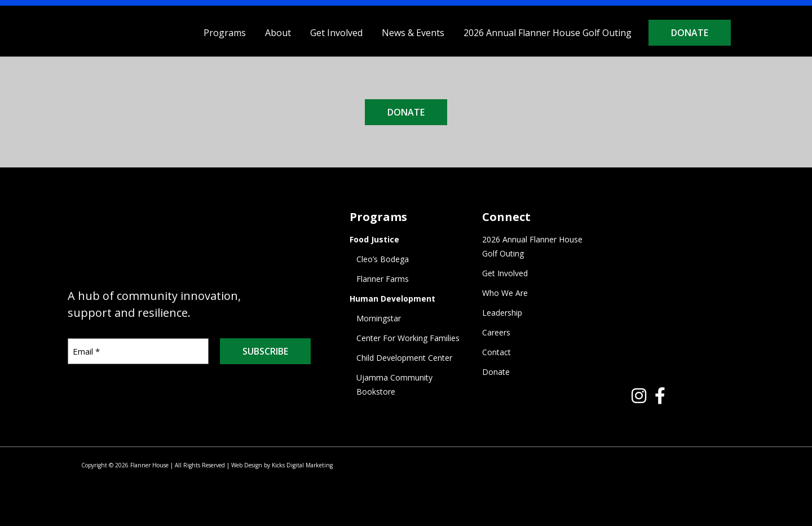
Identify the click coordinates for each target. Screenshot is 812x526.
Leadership (502, 313)
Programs (225, 33)
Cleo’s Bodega (383, 259)
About (278, 33)
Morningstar (379, 318)
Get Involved (336, 33)
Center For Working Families (408, 338)
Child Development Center (404, 358)
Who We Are (505, 293)
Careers (496, 332)
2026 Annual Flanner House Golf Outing (548, 33)
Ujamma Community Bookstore (394, 384)
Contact (497, 352)
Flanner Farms (383, 279)
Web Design (247, 465)
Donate (690, 33)
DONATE (406, 112)
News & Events (413, 33)
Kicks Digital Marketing (302, 465)
